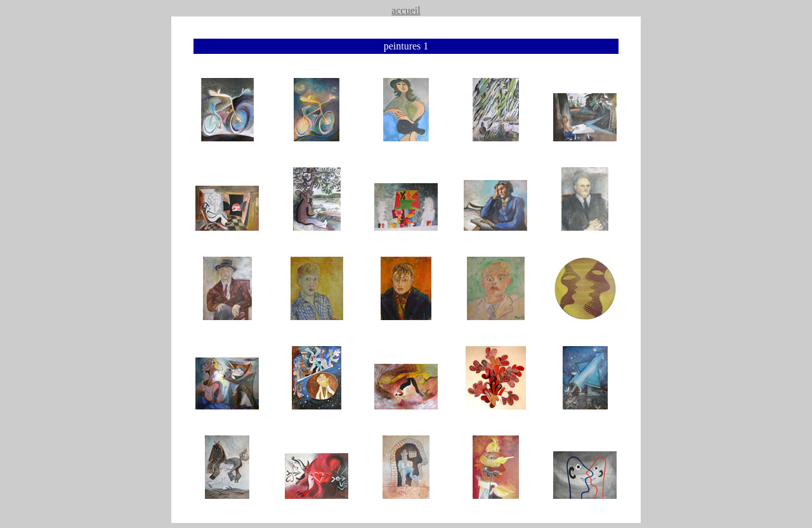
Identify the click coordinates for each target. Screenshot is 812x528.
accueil (406, 10)
